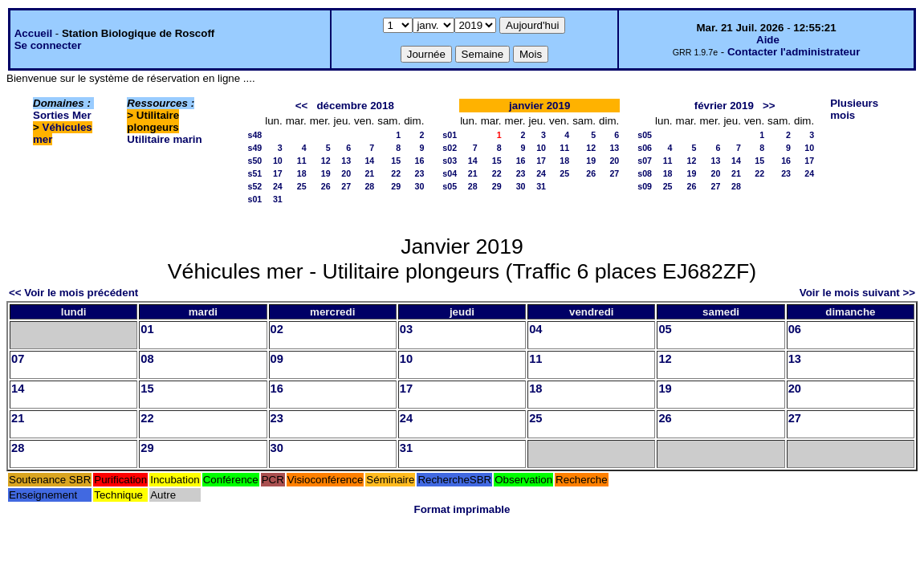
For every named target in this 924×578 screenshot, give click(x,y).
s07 (645, 161)
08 (147, 359)
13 (346, 161)
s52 (254, 186)
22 (396, 173)
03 (406, 329)
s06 (645, 148)
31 (278, 199)
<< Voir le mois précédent (73, 293)
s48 (254, 135)
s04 (450, 173)
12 (326, 161)
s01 (254, 199)
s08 (645, 173)
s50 (254, 161)
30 (420, 186)
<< (302, 106)
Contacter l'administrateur (794, 52)
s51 (254, 173)
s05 (450, 186)
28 (369, 186)
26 (326, 186)
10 (278, 161)
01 (147, 329)
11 (302, 161)
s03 (450, 161)
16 (420, 161)
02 (277, 329)
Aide (768, 40)
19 (326, 173)
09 (277, 359)
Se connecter (48, 45)
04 (535, 329)
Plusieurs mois (854, 109)
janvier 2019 (539, 106)
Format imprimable (462, 509)
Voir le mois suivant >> (857, 293)
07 (18, 359)
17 (278, 173)
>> (769, 106)
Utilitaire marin (164, 139)
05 (665, 329)
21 (369, 173)
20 (346, 173)
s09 (645, 186)
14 (369, 161)
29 (396, 186)
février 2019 (724, 106)
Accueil (33, 33)
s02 (450, 148)
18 (302, 173)
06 (795, 329)
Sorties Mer (62, 115)
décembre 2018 (355, 106)
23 (420, 173)
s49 (254, 148)
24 (278, 186)
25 (302, 186)
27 (346, 186)
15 (396, 161)
